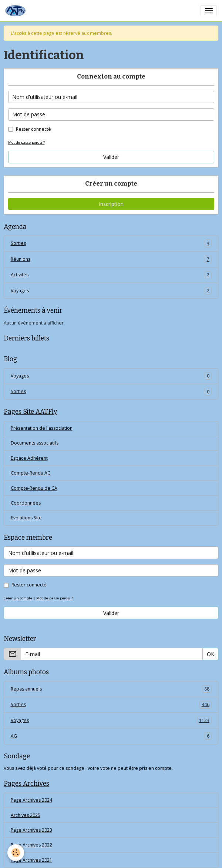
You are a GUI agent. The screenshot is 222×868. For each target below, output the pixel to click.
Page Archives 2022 (31, 845)
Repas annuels (111, 689)
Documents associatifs (35, 443)
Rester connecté (33, 129)
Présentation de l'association (42, 428)
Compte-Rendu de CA (34, 488)
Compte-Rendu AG (31, 473)
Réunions (111, 259)
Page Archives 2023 (31, 830)
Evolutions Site (26, 518)
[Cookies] (16, 853)
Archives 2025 (26, 815)
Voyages (111, 291)
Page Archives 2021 (31, 860)
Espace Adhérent (29, 458)
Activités (111, 275)
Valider (111, 157)
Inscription (111, 204)
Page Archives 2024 (31, 800)
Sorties (111, 243)
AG (111, 736)
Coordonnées (26, 503)
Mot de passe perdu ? (26, 142)
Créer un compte (18, 598)
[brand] (17, 11)
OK (211, 654)
